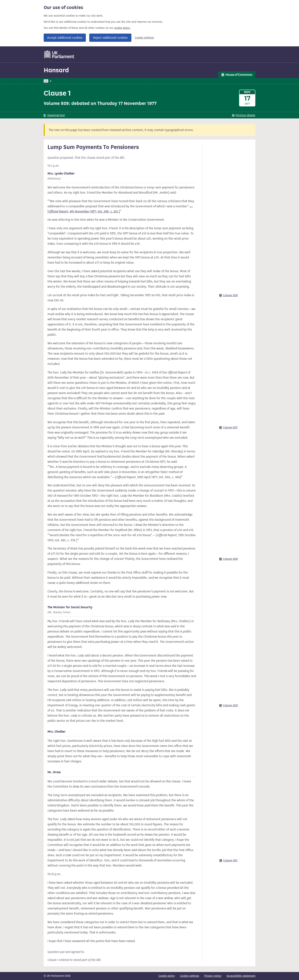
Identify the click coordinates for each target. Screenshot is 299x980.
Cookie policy (167, 976)
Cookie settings (144, 38)
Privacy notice (213, 976)
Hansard (56, 70)
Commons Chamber (133, 81)
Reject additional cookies (110, 38)
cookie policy (122, 28)
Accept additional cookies (65, 38)
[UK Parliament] (59, 54)
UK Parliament (52, 81)
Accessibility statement (241, 976)
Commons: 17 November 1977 (99, 81)
